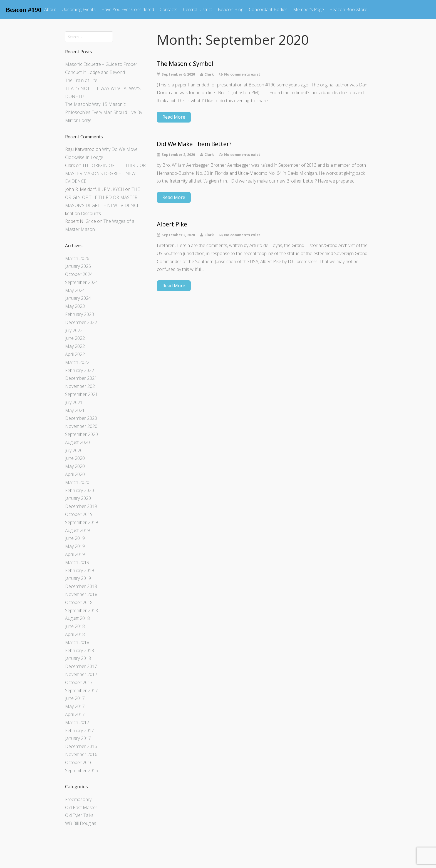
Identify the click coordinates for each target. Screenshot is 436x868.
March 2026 (77, 258)
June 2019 (75, 538)
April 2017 (75, 714)
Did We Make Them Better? (194, 144)
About (50, 9)
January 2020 (78, 498)
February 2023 (80, 314)
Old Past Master (81, 807)
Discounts (91, 213)
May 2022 (75, 346)
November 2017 (81, 674)
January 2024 (78, 298)
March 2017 (77, 722)
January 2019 (78, 578)
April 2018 (75, 634)
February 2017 (80, 730)
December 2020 (81, 418)
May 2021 (75, 410)
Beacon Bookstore (348, 9)
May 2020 (75, 466)
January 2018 (78, 658)
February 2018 (80, 650)
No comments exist (242, 74)
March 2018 (77, 642)
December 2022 (81, 322)
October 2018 (79, 602)
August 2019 (77, 530)
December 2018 (81, 586)
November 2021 (81, 386)
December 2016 (81, 746)
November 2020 (81, 426)
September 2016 (81, 770)
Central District (198, 9)
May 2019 (75, 546)
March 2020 (77, 482)
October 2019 (79, 514)
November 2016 (81, 754)
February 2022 (80, 370)
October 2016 (79, 762)
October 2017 (79, 682)
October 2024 (79, 274)
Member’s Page (309, 9)
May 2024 (75, 290)
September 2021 (81, 394)
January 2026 (78, 266)
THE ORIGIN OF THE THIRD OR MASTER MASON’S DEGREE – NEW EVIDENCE (105, 173)
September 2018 (81, 610)
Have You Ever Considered (128, 9)
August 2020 (77, 442)
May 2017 (75, 706)
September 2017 (81, 690)
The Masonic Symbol (186, 64)
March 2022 (77, 362)
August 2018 (77, 618)
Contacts (169, 9)
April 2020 (75, 474)
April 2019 (75, 554)
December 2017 (81, 666)
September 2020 (81, 434)
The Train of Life (81, 80)
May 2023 (75, 306)
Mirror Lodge (78, 120)
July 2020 (74, 450)
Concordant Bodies (268, 9)
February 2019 (80, 570)
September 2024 (81, 282)
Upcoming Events (79, 9)
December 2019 (81, 506)
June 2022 (75, 338)
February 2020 (80, 490)
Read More (174, 117)
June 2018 (75, 626)
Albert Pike (172, 224)
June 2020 (75, 458)
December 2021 (81, 378)
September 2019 (81, 522)
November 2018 (81, 594)
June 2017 (75, 698)
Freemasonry (78, 799)
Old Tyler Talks (79, 815)
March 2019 (77, 562)
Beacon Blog (231, 9)
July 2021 (74, 402)
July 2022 (74, 330)
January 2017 (78, 738)
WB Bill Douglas (81, 823)
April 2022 (75, 354)
